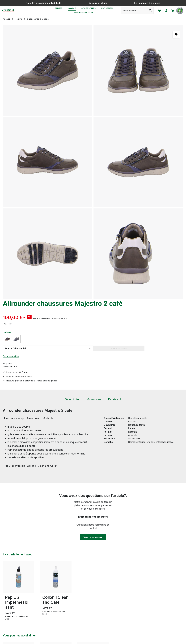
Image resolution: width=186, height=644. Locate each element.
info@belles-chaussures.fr (93, 318)
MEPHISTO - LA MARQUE (126, 599)
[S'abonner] (131, 542)
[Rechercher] (148, 13)
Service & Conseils (75, 599)
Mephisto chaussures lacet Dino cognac (54, 487)
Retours (69, 594)
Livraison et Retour (75, 584)
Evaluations (71, 620)
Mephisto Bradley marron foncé (18, 485)
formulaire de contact (29, 592)
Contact (69, 609)
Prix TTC (116, 61)
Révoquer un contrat (19, 601)
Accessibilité (118, 609)
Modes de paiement (75, 589)
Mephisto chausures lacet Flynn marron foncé (92, 487)
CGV (114, 579)
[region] (54, 109)
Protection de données (124, 594)
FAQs (68, 614)
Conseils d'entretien (75, 579)
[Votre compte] (164, 13)
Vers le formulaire (93, 339)
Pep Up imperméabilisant (18, 404)
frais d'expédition (119, 640)
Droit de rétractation (122, 584)
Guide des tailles (120, 93)
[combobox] (132, 13)
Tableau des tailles (75, 604)
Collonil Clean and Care (55, 401)
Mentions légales (120, 589)
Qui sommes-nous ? (122, 604)
